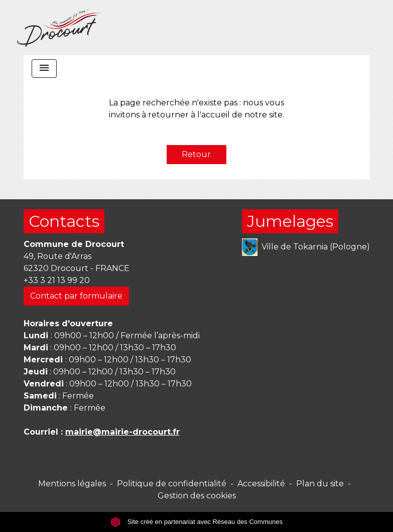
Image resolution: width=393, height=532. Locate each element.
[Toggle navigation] (44, 69)
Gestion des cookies (197, 496)
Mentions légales (72, 484)
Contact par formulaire (76, 296)
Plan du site (320, 484)
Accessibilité (261, 484)
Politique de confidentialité (172, 484)
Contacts (64, 221)
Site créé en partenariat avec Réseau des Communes (196, 522)
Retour (196, 154)
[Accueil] (60, 28)
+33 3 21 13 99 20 (57, 280)
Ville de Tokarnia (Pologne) (306, 247)
